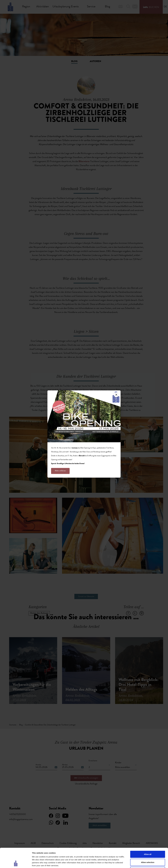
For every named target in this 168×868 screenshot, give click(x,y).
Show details (128, 863)
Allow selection (148, 844)
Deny (148, 852)
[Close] (116, 395)
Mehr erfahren (60, 471)
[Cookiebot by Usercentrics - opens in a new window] (16, 863)
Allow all (148, 836)
